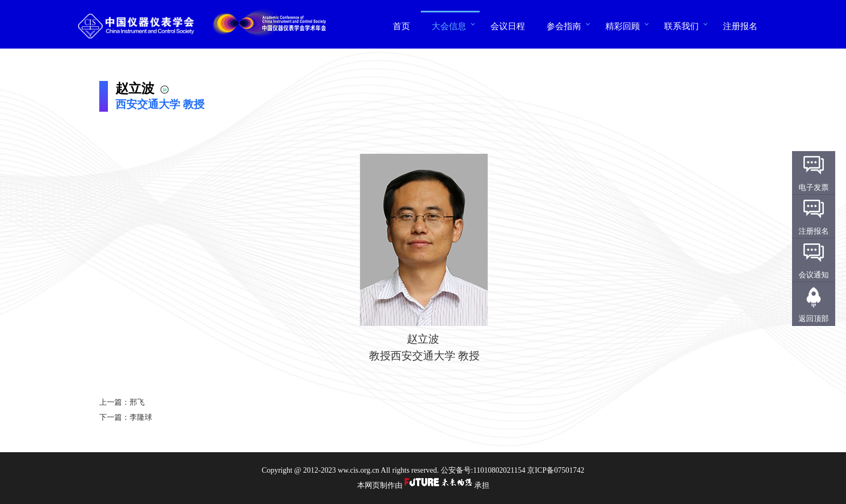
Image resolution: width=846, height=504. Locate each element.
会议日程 (508, 26)
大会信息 (449, 26)
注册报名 (740, 26)
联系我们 (681, 26)
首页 (401, 26)
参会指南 (564, 26)
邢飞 (137, 402)
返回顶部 (814, 319)
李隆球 (141, 417)
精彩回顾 (623, 26)
